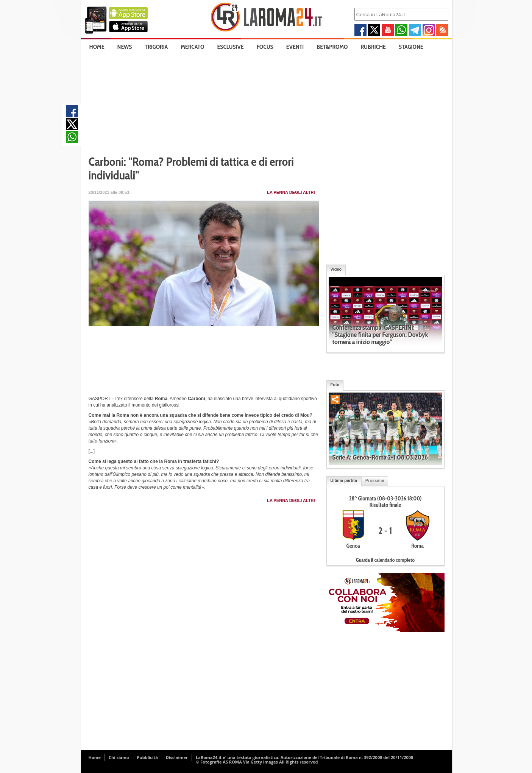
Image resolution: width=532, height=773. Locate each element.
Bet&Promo (332, 47)
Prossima (375, 480)
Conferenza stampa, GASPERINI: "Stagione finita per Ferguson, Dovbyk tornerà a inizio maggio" (380, 335)
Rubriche (374, 47)
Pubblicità (147, 757)
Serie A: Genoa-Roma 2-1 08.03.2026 (380, 457)
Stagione (411, 47)
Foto (335, 385)
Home (97, 47)
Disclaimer (177, 757)
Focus (265, 47)
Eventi (295, 47)
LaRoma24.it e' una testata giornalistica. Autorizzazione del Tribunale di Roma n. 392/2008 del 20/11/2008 (304, 757)
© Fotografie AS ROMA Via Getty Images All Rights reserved (257, 762)
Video (336, 269)
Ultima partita (344, 480)
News (125, 47)
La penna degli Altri (291, 192)
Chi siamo (119, 757)
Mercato (192, 47)
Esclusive (230, 47)
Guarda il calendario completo (385, 560)
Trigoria (156, 47)
